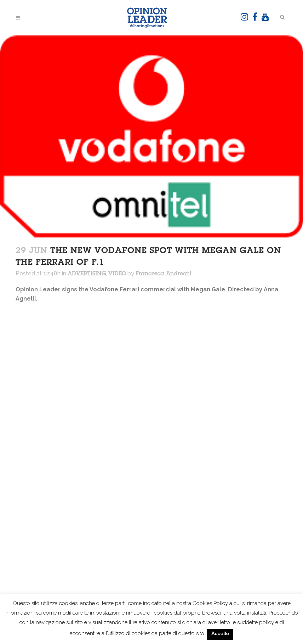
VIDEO (117, 274)
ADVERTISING (87, 274)
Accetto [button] (220, 634)
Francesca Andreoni (164, 274)
